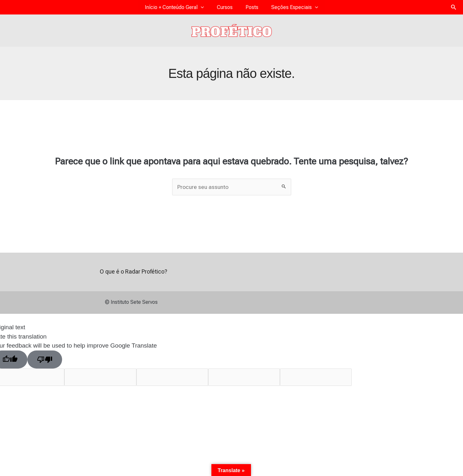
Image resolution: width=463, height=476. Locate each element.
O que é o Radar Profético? (134, 275)
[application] (210, 9)
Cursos (228, 9)
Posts (249, 9)
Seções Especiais (285, 9)
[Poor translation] (45, 363)
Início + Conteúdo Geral (184, 9)
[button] (454, 9)
